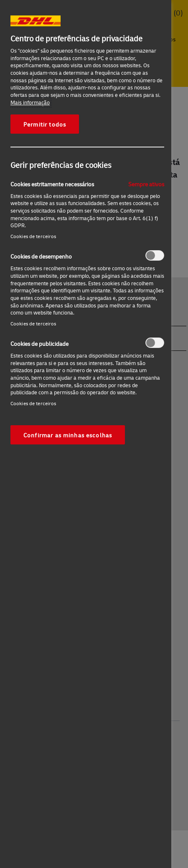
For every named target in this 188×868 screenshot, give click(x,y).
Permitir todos (45, 124)
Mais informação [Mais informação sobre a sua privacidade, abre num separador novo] (30, 102)
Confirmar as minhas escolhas (68, 435)
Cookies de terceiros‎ (33, 236)
